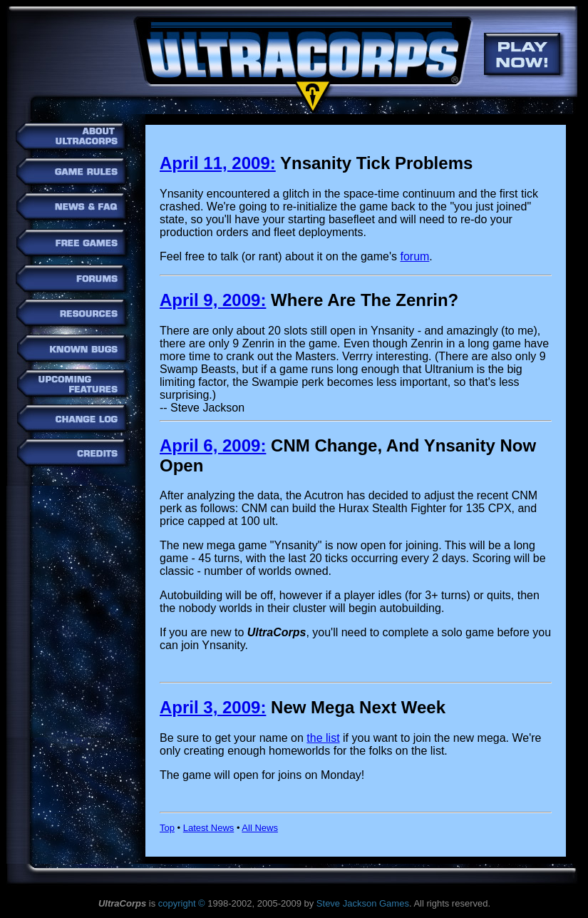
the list (323, 738)
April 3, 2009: (213, 707)
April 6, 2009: (213, 445)
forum (414, 256)
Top (167, 828)
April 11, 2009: (218, 163)
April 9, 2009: (213, 300)
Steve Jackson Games (363, 903)
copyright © (182, 903)
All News (260, 828)
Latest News (209, 828)
